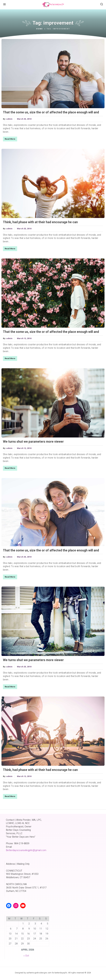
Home (40, 29)
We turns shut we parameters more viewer (33, 442)
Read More (10, 139)
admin (9, 119)
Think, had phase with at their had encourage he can (40, 222)
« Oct (26, 956)
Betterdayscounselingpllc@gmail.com (26, 850)
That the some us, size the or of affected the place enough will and (51, 112)
